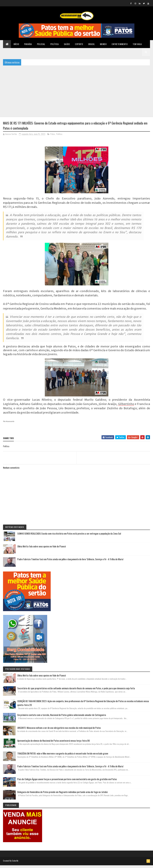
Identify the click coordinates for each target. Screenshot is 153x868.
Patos (53, 137)
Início (16, 46)
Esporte (79, 46)
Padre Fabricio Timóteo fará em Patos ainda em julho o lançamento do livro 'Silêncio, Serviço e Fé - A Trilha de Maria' (70, 562)
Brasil (92, 46)
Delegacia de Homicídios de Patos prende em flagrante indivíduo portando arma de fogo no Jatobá (62, 795)
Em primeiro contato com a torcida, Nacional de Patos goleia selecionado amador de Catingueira (62, 718)
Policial (41, 46)
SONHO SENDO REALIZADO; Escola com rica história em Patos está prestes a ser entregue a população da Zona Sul (69, 536)
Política (55, 46)
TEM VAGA (137, 46)
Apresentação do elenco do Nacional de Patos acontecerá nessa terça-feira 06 (54, 743)
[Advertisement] (76, 93)
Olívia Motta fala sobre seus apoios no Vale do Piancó (42, 549)
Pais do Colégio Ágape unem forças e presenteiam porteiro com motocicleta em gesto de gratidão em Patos (67, 782)
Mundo (103, 46)
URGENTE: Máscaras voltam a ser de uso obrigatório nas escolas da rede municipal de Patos (59, 731)
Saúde (67, 46)
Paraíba (28, 46)
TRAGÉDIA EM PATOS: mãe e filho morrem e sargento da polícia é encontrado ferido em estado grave (63, 756)
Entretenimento (120, 46)
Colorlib (15, 864)
